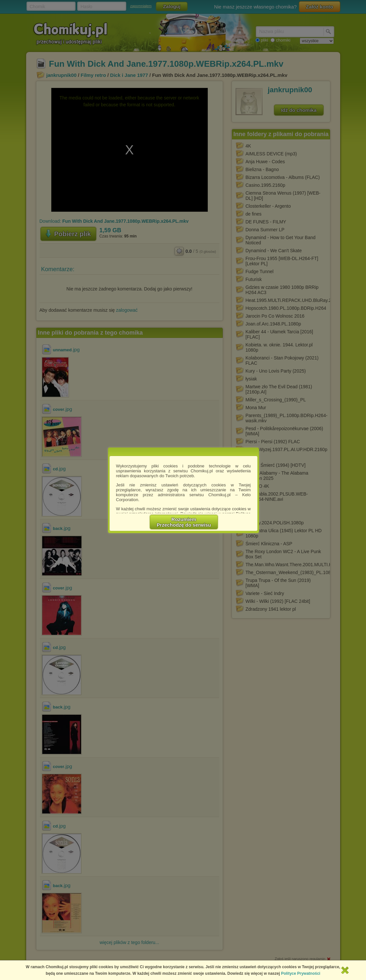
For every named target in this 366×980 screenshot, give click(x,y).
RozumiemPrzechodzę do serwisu (184, 522)
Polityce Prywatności (301, 973)
